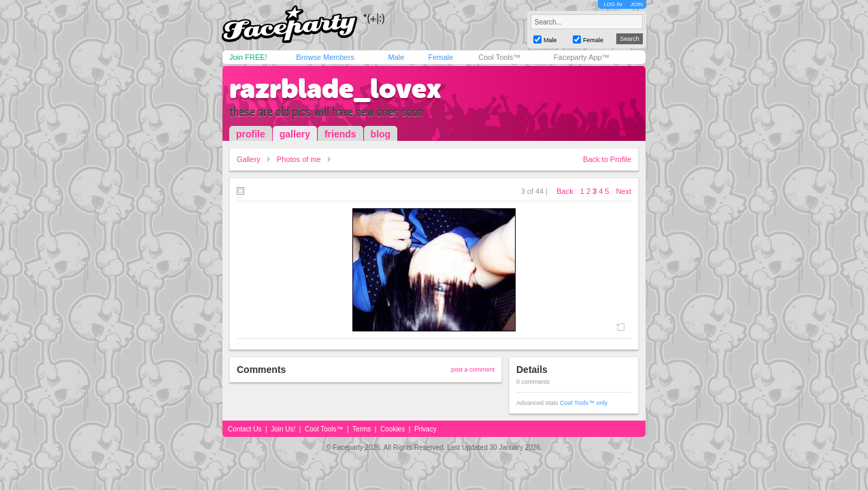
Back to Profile (607, 159)
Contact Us (245, 429)
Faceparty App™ (582, 57)
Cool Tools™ (499, 57)
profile (251, 134)
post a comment (473, 370)
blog (381, 134)
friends (340, 134)
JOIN (637, 4)
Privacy (425, 429)
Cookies (393, 429)
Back (565, 191)
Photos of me (299, 159)
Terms (362, 429)
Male (396, 57)
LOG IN (613, 4)
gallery (295, 134)
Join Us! (283, 429)
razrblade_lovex (335, 88)
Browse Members (325, 57)
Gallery (249, 159)
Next (623, 191)
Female (440, 57)
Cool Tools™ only (584, 403)
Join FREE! (248, 57)
